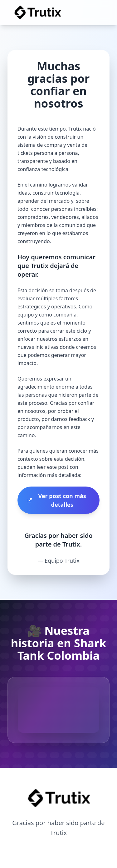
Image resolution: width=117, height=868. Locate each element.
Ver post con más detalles (57, 500)
